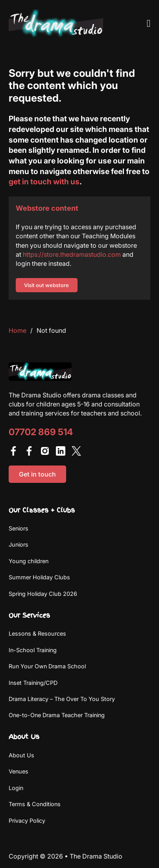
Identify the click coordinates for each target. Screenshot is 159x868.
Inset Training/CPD (33, 683)
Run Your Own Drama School (47, 666)
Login (16, 788)
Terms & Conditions (35, 804)
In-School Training (33, 650)
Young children (29, 561)
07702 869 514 (41, 432)
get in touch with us (44, 182)
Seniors (18, 528)
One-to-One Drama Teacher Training (57, 715)
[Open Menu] (149, 24)
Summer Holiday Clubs (39, 577)
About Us (21, 755)
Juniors (18, 544)
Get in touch (37, 474)
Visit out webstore (46, 285)
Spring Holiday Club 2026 (43, 594)
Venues (18, 771)
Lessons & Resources (37, 633)
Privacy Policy (27, 821)
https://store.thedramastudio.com (72, 254)
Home (18, 330)
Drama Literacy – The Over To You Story (62, 699)
